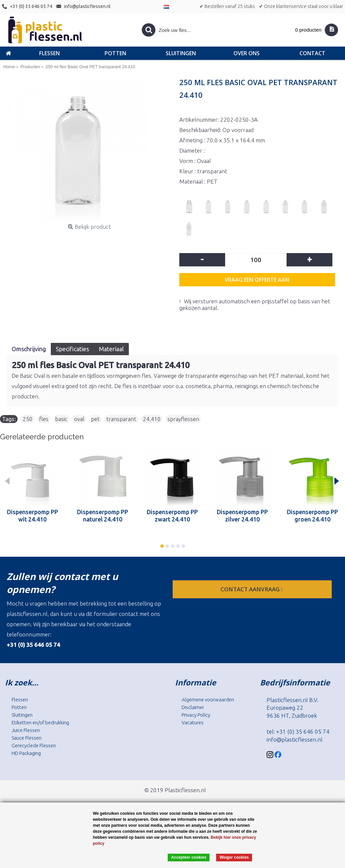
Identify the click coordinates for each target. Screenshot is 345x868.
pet (95, 419)
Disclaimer (193, 707)
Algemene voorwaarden (208, 700)
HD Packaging (26, 753)
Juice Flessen (26, 730)
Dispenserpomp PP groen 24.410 (312, 515)
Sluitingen (22, 715)
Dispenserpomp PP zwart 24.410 (172, 515)
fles (44, 419)
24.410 (152, 419)
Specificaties (72, 349)
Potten (19, 707)
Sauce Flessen (27, 738)
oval (79, 419)
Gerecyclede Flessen (34, 745)
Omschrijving (29, 349)
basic (61, 419)
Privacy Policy (196, 715)
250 (28, 419)
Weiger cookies (234, 857)
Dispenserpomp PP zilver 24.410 (242, 515)
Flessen (20, 700)
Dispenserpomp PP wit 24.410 (33, 515)
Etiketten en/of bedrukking (40, 723)
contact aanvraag (252, 589)
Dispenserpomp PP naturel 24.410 (103, 515)
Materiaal (111, 349)
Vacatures (193, 723)
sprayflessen (183, 419)
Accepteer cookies (189, 857)
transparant (121, 419)
